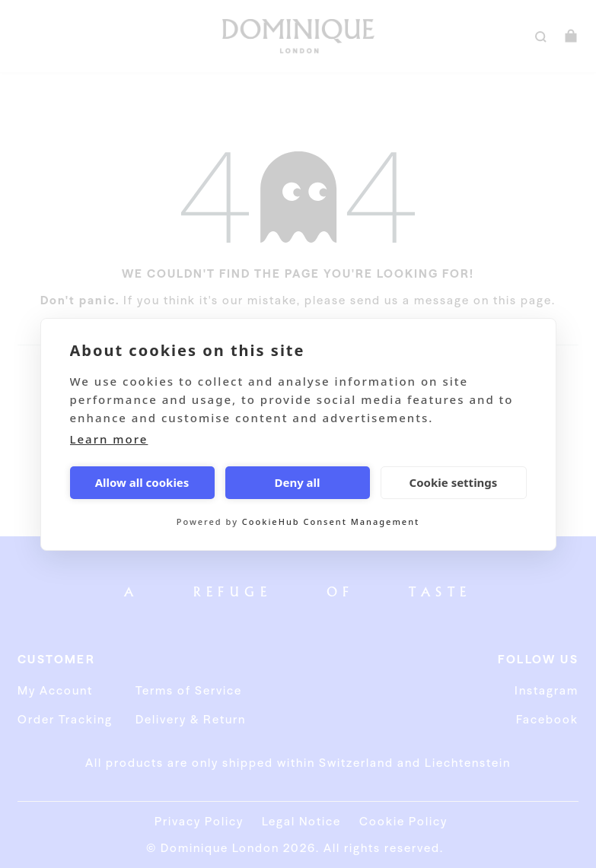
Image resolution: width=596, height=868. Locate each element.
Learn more (109, 439)
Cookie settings (454, 482)
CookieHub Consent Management (331, 521)
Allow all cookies (142, 482)
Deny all (297, 482)
